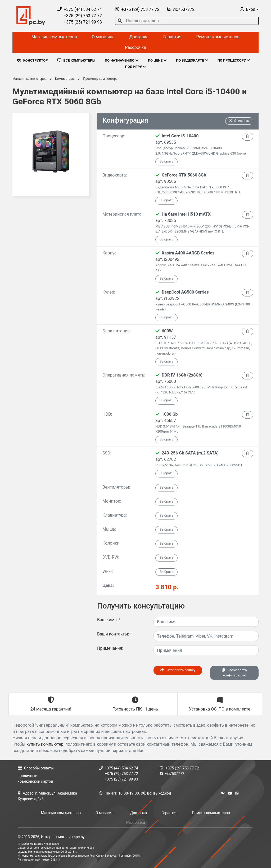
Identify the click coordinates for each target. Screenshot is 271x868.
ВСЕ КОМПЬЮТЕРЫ (76, 60)
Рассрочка (135, 47)
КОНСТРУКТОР (32, 60)
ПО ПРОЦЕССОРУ (234, 60)
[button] (249, 9)
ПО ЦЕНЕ (157, 60)
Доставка (139, 37)
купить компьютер (45, 744)
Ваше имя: (109, 620)
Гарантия (172, 37)
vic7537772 (181, 9)
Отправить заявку (178, 670)
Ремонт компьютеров (218, 37)
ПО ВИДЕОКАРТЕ (192, 60)
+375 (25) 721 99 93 (80, 22)
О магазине (103, 37)
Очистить (239, 121)
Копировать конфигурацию (234, 672)
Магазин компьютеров (54, 37)
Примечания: (110, 648)
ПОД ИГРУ (136, 67)
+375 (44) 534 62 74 (80, 9)
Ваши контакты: (114, 634)
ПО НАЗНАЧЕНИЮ (122, 60)
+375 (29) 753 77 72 (80, 16)
